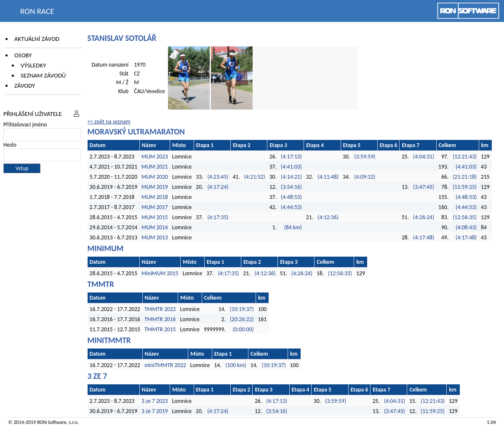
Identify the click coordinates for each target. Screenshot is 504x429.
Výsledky (33, 65)
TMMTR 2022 (160, 309)
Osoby (23, 55)
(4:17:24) (218, 187)
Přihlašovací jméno (25, 125)
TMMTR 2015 (160, 329)
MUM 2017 (155, 207)
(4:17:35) (218, 217)
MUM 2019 (155, 187)
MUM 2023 (155, 157)
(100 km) (236, 365)
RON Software (52, 422)
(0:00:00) (243, 329)
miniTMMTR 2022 (165, 365)
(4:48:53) (291, 197)
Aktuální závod (37, 39)
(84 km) (293, 227)
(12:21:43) (465, 157)
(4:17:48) (424, 237)
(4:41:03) (291, 167)
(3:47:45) (424, 187)
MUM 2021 (155, 167)
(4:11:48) (328, 177)
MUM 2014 (155, 227)
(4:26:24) (424, 217)
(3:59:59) (365, 157)
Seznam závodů (43, 75)
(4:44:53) (291, 207)
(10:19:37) (242, 309)
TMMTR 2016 (160, 319)
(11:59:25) (465, 187)
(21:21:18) (465, 177)
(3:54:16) (291, 187)
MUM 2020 (155, 177)
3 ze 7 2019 (155, 411)
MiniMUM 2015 (160, 273)
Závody (25, 86)
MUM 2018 (155, 197)
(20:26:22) (242, 319)
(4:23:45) (218, 177)
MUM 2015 (155, 217)
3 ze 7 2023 (155, 401)
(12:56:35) (465, 217)
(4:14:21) (291, 177)
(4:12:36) (328, 217)
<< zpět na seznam (109, 122)
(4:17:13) (291, 157)
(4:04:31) (424, 157)
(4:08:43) (466, 227)
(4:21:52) (255, 177)
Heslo (10, 145)
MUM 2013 (155, 237)
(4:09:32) (365, 177)
